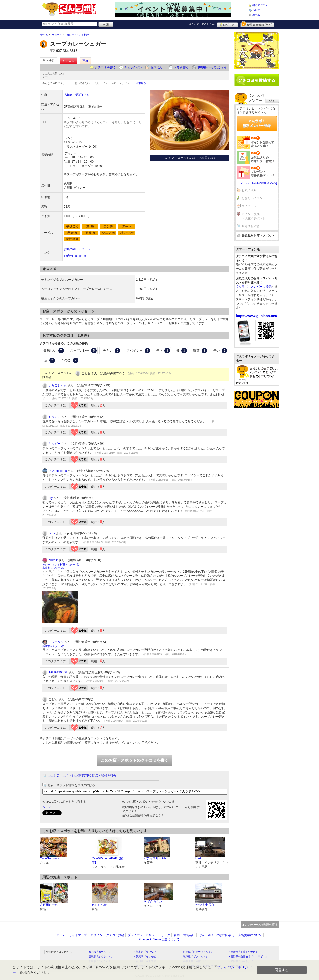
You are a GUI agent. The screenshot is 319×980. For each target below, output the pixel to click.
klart (198, 858)
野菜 (200, 351)
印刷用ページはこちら (212, 67)
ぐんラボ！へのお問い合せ (217, 935)
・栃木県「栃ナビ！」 (98, 952)
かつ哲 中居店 (205, 905)
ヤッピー (55, 444)
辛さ (163, 351)
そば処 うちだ (153, 902)
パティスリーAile (155, 858)
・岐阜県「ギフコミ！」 (194, 956)
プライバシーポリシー (143, 935)
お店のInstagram (75, 256)
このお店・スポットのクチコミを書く (135, 760)
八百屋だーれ (49, 905)
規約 (177, 935)
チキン (112, 351)
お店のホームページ (77, 249)
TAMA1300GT (58, 672)
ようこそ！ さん (202, 24)
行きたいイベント (254, 198)
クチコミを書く (105, 67)
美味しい (54, 351)
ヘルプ (256, 10)
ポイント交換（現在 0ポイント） (255, 216)
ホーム (256, 15)
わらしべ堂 (99, 905)
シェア (47, 807)
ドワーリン (56, 642)
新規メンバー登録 (257, 24)
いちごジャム (58, 385)
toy (51, 498)
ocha (52, 533)
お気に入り (158, 67)
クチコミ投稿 (115, 935)
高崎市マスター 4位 (53, 646)
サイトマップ (78, 935)
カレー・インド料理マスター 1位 (61, 565)
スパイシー (138, 351)
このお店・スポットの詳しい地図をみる (189, 158)
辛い (220, 351)
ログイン (227, 24)
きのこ (70, 360)
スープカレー (83, 351)
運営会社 (189, 935)
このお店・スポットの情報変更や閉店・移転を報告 (82, 776)
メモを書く (181, 67)
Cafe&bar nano (50, 858)
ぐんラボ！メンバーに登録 (254, 287)
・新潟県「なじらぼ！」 (147, 956)
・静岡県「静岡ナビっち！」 (197, 952)
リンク (166, 935)
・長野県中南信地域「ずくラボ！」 (248, 956)
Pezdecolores (58, 471)
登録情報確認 (251, 226)
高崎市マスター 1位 (53, 568)
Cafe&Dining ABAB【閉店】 (107, 861)
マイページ (249, 206)
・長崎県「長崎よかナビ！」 (244, 952)
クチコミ (69, 61)
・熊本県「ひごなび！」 (147, 952)
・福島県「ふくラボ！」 (100, 956)
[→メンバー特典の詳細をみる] (257, 183)
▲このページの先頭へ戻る (260, 925)
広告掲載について (250, 935)
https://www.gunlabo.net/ (256, 316)
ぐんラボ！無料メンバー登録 (257, 123)
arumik (53, 560)
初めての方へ (260, 5)
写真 (85, 61)
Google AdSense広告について (159, 939)
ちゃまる (55, 417)
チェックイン (133, 67)
